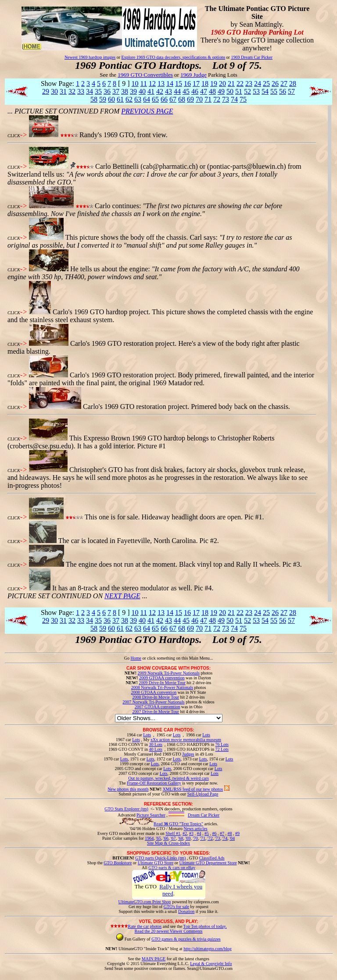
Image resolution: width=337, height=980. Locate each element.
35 (98, 91)
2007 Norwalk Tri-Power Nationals (153, 702)
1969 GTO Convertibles (145, 75)
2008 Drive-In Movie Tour (156, 697)
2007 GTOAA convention (158, 707)
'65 (158, 838)
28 (293, 83)
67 (173, 99)
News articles (195, 829)
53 (256, 91)
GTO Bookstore (118, 863)
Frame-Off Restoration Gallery (154, 783)
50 (230, 91)
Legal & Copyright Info (211, 964)
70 (199, 99)
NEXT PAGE (122, 596)
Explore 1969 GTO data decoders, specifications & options (173, 57)
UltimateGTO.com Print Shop (145, 902)
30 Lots (156, 744)
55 (274, 91)
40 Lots (156, 749)
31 (63, 91)
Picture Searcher (151, 815)
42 (160, 91)
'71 (203, 838)
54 (265, 91)
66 (164, 99)
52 (247, 91)
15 (179, 83)
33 (81, 91)
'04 (232, 838)
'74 (225, 838)
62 (129, 99)
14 (170, 83)
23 (249, 83)
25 (266, 83)
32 (72, 91)
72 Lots (222, 749)
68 (182, 99)
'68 (181, 838)
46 (195, 91)
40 (142, 91)
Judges (188, 754)
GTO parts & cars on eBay (172, 868)
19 (214, 83)
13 (161, 83)
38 (125, 91)
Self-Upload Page (203, 794)
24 (258, 83)
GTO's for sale (176, 907)
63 (138, 99)
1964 (149, 838)
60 (111, 99)
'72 (210, 838)
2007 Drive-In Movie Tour (156, 712)
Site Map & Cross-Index (168, 845)
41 (151, 91)
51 (239, 91)
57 (291, 91)
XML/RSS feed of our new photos (193, 789)
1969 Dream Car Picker (252, 57)
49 (221, 91)
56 (283, 91)
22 (240, 83)
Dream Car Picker (204, 815)
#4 (199, 833)
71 (208, 99)
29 (46, 91)
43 (168, 91)
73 (226, 99)
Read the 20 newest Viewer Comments (168, 931)
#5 (207, 833)
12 (152, 83)
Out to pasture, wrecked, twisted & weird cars (168, 778)
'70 (195, 838)
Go (127, 658)
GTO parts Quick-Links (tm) (160, 858)
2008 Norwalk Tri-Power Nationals (162, 687)
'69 (188, 838)
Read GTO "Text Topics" (178, 824)
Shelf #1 (173, 833)
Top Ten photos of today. (205, 926)
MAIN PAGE (154, 959)
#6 (214, 833)
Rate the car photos (145, 926)
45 (186, 91)
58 (94, 99)
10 (135, 83)
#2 (185, 833)
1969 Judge (194, 75)
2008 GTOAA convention (154, 692)
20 (222, 83)
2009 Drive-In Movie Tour (162, 683)
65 (155, 99)
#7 (222, 833)
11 (144, 83)
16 (187, 83)
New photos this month (128, 789)
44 (177, 91)
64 (147, 99)
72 (217, 99)
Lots (147, 735)
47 (204, 91)
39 (133, 91)
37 (116, 91)
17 (196, 83)
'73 (218, 838)
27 (284, 83)
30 (54, 91)
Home (136, 658)
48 (212, 91)
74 (234, 99)
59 (103, 99)
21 (231, 83)
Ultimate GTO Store (156, 863)
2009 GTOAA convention (162, 678)
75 (243, 99)
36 (107, 91)
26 (275, 83)
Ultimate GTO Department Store (208, 863)
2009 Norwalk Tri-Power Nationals (169, 673)
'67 (173, 838)
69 (190, 99)
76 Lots (222, 744)
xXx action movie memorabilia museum (186, 740)
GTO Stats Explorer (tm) (126, 809)
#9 (237, 833)
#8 (229, 833)
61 (120, 99)
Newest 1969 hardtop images (90, 57)
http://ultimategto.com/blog (208, 949)
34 (90, 91)
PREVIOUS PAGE (147, 111)
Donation (186, 911)
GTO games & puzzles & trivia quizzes (186, 939)
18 (205, 83)
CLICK (14, 136)
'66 (166, 838)
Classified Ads (212, 858)
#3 (191, 833)
